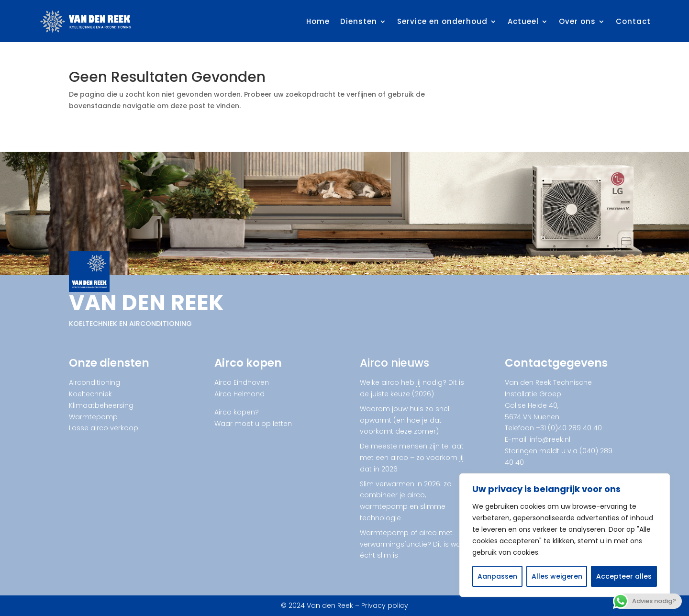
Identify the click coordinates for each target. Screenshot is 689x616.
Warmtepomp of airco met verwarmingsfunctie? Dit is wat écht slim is (411, 544)
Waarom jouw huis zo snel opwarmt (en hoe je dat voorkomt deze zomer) (405, 420)
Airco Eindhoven (242, 382)
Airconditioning (94, 382)
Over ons (577, 21)
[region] (565, 535)
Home (318, 21)
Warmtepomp (93, 417)
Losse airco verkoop (104, 428)
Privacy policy (385, 605)
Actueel (523, 21)
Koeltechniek (90, 394)
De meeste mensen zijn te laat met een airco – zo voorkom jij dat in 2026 (412, 458)
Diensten (359, 21)
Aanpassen (497, 576)
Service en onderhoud (442, 21)
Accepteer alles (624, 576)
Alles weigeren (557, 576)
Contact (633, 21)
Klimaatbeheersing (101, 405)
